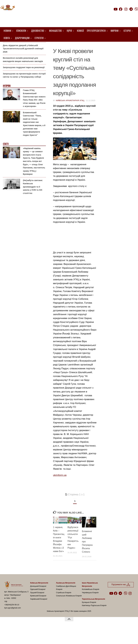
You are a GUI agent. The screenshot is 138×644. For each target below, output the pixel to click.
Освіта (7, 38)
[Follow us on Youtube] (115, 9)
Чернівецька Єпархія (90, 607)
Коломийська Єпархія (91, 604)
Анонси (6, 46)
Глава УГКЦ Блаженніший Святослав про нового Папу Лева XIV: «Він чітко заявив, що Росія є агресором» (34, 113)
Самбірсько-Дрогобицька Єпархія (66, 602)
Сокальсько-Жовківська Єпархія (69, 610)
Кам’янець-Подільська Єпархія (94, 620)
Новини (7, 31)
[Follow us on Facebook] (121, 9)
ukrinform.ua (60, 490)
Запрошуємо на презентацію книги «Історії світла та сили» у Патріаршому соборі (24, 90)
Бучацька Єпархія (89, 617)
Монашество (55, 31)
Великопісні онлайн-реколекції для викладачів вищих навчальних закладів (23, 74)
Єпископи (21, 31)
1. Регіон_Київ (85, 49)
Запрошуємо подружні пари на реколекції (24, 82)
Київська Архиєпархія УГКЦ (70, 115)
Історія (127, 31)
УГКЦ (70, 53)
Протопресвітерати (96, 31)
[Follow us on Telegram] (131, 9)
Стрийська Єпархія (64, 607)
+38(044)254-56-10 (12, 619)
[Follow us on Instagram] (126, 9)
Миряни (115, 31)
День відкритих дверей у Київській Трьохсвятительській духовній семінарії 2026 (23, 63)
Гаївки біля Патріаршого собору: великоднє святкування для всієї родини (24, 52)
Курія (69, 31)
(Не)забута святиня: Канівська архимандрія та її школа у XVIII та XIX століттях (33, 201)
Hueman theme (38, 638)
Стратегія (39, 38)
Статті (6, 159)
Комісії (80, 31)
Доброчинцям (22, 38)
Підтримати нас (118, 15)
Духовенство (38, 31)
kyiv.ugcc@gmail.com (13, 622)
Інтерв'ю (7, 100)
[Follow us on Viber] (136, 9)
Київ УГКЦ (60, 53)
